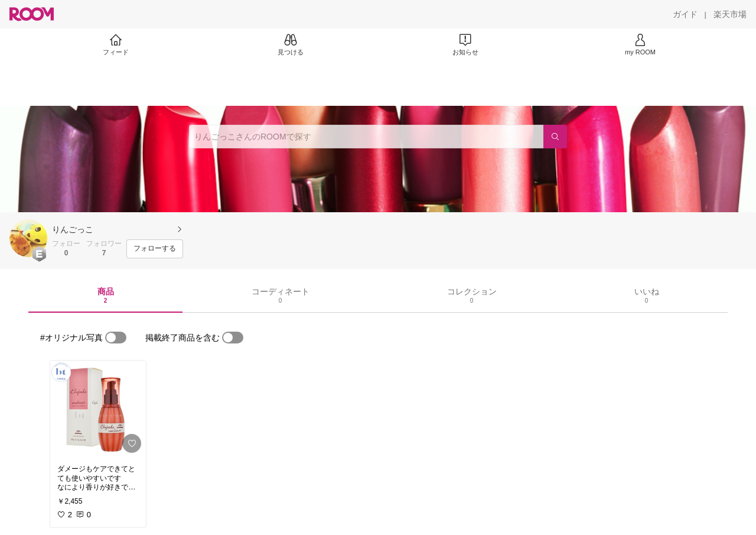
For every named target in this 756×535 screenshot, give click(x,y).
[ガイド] (685, 14)
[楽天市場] (730, 14)
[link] (98, 409)
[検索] (555, 137)
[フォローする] (155, 249)
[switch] (116, 338)
